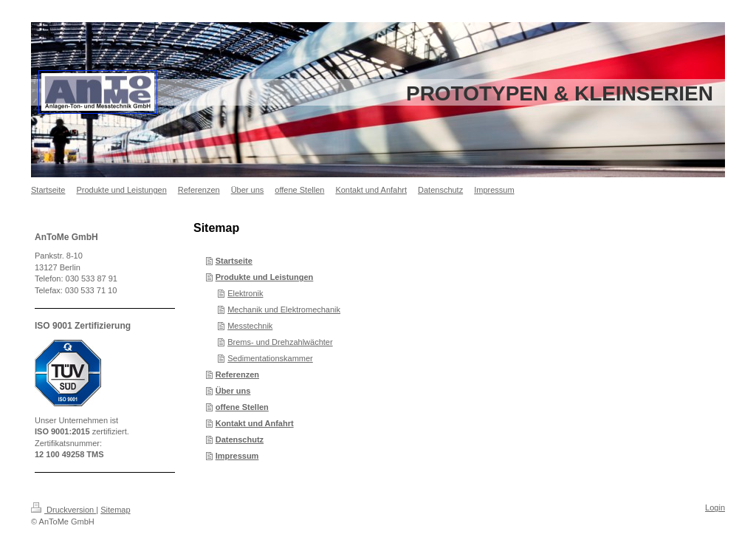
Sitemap (115, 510)
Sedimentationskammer (270, 358)
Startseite (234, 261)
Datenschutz (240, 440)
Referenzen (237, 375)
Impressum (237, 456)
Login (715, 507)
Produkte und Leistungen (265, 277)
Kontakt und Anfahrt (255, 423)
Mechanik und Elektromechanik (284, 310)
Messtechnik (250, 326)
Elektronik (245, 293)
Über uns (233, 391)
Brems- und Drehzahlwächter (280, 342)
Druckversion (63, 510)
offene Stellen (242, 407)
